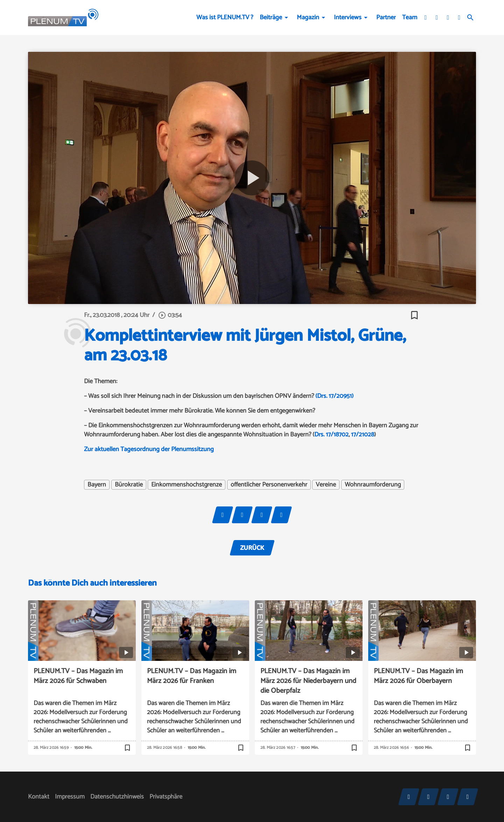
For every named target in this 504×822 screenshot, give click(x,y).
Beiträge (271, 18)
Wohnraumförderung (373, 485)
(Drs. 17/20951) (334, 396)
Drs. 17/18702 (331, 435)
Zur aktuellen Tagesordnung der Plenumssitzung (149, 449)
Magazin (308, 18)
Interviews (348, 18)
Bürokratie (129, 485)
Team (410, 18)
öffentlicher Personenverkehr (269, 485)
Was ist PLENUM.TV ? (225, 18)
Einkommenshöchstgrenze (187, 485)
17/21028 (363, 435)
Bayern (97, 485)
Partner (386, 18)
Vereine (326, 485)
